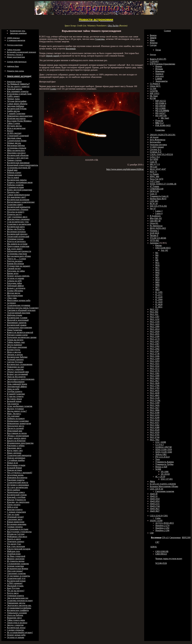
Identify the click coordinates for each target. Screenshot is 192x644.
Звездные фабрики (16, 106)
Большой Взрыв (14, 468)
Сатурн (153, 45)
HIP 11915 (154, 93)
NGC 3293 (155, 361)
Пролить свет (13, 192)
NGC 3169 (155, 358)
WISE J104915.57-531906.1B (163, 184)
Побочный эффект (15, 286)
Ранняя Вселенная (15, 264)
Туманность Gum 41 (159, 196)
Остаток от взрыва (16, 278)
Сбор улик (12, 298)
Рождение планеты (16, 480)
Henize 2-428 (161, 467)
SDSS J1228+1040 (164, 452)
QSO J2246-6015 (163, 248)
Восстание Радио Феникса (19, 121)
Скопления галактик (165, 491)
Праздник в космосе (16, 153)
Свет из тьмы (13, 514)
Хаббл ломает (13, 96)
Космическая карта (16, 227)
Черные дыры (13, 99)
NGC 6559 (155, 432)
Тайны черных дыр (16, 342)
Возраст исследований (17, 374)
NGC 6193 (155, 415)
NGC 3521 (155, 363)
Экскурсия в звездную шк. (19, 605)
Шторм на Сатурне (16, 534)
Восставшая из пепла (17, 433)
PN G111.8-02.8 (162, 457)
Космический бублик (17, 109)
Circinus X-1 (155, 149)
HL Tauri (154, 96)
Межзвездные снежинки (18, 219)
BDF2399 (186, 537)
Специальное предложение (19, 327)
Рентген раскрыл (15, 261)
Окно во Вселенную (16, 377)
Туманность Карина (164, 462)
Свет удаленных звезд (17, 217)
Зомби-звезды (13, 111)
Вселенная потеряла (16, 232)
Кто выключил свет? (16, 197)
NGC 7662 (155, 440)
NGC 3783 (155, 388)
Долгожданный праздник (19, 313)
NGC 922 (154, 314)
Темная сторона (14, 160)
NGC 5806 (155, 410)
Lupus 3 (159, 211)
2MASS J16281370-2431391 (163, 135)
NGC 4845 (155, 395)
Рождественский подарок (19, 549)
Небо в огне (13, 507)
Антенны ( (155, 243)
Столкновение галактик (18, 564)
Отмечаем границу (16, 541)
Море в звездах (14, 352)
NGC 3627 (155, 381)
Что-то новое (13, 177)
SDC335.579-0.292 (158, 206)
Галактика (100, 39)
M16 (157, 265)
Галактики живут (15, 204)
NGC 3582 (155, 373)
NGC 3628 (155, 383)
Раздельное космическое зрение (22, 337)
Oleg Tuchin (113, 26)
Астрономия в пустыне (18, 529)
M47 (157, 275)
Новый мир (12, 170)
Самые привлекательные (18, 195)
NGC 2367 (155, 344)
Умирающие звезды (16, 603)
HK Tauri (165, 118)
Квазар (158, 245)
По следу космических (17, 487)
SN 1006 (165, 472)
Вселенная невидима (17, 524)
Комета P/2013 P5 (158, 59)
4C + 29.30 (160, 477)
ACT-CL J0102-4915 (164, 523)
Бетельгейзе (155, 142)
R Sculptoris (155, 216)
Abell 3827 (155, 511)
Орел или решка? (15, 571)
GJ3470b (154, 91)
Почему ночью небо (16, 635)
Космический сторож (17, 495)
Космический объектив (18, 155)
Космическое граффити (18, 610)
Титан (158, 50)
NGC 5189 (155, 403)
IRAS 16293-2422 (158, 228)
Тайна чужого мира (16, 620)
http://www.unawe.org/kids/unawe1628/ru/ (125, 169)
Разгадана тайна (14, 283)
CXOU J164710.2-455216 (161, 154)
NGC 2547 (155, 351)
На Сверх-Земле (14, 399)
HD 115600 (160, 108)
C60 (152, 533)
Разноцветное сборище (18, 209)
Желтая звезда (14, 293)
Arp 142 (164, 250)
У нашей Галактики (16, 113)
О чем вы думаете (15, 396)
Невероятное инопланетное (20, 116)
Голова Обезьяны (15, 291)
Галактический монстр (18, 482)
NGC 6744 (155, 437)
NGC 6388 (155, 427)
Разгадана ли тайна (16, 271)
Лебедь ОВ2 (161, 454)
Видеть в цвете (14, 539)
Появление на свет (16, 367)
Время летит (13, 273)
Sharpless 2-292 (162, 528)
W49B (158, 469)
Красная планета (15, 509)
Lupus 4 (159, 213)
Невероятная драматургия (19, 423)
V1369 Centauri (157, 147)
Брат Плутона (13, 588)
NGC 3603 (155, 378)
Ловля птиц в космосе (17, 623)
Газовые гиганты (15, 527)
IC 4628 (159, 304)
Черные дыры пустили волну (169, 559)
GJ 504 (153, 88)
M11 (157, 263)
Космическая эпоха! (16, 628)
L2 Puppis (154, 174)
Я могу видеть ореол (17, 438)
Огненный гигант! (15, 517)
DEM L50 (154, 191)
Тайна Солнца (13, 123)
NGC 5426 (155, 405)
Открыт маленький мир (18, 372)
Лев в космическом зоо (18, 598)
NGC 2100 (155, 336)
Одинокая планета (15, 596)
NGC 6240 (155, 418)
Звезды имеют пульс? (17, 411)
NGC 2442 (155, 349)
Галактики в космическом (19, 224)
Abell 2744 (155, 506)
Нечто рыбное (14, 490)
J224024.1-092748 (163, 447)
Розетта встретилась (16, 241)
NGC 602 (154, 312)
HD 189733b (161, 116)
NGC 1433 (155, 324)
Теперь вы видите (15, 340)
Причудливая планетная (18, 246)
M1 (157, 253)
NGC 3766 (155, 386)
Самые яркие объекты (17, 104)
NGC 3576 (155, 371)
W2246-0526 (161, 563)
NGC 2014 (155, 329)
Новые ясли (12, 463)
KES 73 (153, 172)
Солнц (53, 89)
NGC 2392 (155, 346)
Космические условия (17, 318)
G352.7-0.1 (155, 157)
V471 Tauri (155, 181)
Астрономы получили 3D (19, 168)
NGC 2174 (155, 339)
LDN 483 (154, 201)
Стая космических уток (18, 222)
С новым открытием (16, 512)
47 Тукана (154, 186)
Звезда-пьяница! (15, 345)
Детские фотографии (17, 101)
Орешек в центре (15, 355)
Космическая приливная (18, 163)
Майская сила (13, 551)
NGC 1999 (155, 327)
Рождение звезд (14, 448)
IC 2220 (159, 297)
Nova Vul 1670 (156, 179)
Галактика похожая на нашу (20, 600)
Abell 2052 (155, 501)
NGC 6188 (155, 413)
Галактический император (19, 455)
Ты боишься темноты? (18, 84)
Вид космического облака (19, 256)
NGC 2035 (155, 334)
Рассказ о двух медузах (18, 158)
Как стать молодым (16, 546)
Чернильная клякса (16, 492)
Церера (159, 66)
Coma (158, 518)
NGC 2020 (155, 331)
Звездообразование (16, 382)
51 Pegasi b (155, 84)
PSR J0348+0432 (163, 125)
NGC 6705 (155, 435)
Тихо (157, 459)
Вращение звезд (14, 618)
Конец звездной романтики (20, 190)
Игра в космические (16, 128)
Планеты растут (14, 214)
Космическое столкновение (20, 364)
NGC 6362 (155, 425)
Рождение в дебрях (16, 446)
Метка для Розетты (16, 229)
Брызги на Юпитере (16, 441)
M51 (157, 277)
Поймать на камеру (16, 418)
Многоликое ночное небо (19, 300)
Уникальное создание (17, 613)
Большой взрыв (14, 401)
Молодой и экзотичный (18, 320)
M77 (157, 287)
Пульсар (159, 120)
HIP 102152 (161, 101)
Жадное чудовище (15, 409)
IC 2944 (159, 299)
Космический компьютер (19, 207)
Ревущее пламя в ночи (17, 335)
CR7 (157, 542)
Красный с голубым (16, 497)
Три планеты (13, 404)
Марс (152, 40)
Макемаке (160, 71)
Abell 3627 (155, 509)
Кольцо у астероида (16, 288)
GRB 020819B (162, 551)
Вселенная (71, 49)
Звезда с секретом (15, 369)
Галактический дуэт (16, 578)
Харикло (159, 74)
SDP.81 (154, 547)
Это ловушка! (13, 416)
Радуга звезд (13, 593)
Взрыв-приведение (16, 522)
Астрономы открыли (17, 148)
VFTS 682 (154, 240)
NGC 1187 (154, 317)
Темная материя (14, 175)
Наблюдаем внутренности (19, 251)
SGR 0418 (154, 233)
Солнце (167, 31)
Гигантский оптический (18, 236)
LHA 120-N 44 (156, 489)
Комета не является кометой (20, 332)
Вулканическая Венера (18, 569)
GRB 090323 (161, 554)
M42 (157, 272)
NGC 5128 (155, 398)
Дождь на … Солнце (16, 259)
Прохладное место (16, 426)
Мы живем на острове (17, 244)
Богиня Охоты (14, 350)
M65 (157, 282)
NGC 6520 (155, 430)
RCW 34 (154, 204)
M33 (157, 270)
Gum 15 (153, 194)
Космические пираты (17, 180)
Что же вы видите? (16, 591)
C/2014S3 (154, 61)
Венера (153, 35)
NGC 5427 (155, 408)
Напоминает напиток (17, 323)
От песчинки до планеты (18, 576)
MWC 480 (154, 176)
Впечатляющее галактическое (21, 202)
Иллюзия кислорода (16, 118)
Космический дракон (17, 325)
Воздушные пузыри (16, 465)
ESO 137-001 (167, 479)
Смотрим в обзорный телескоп (21, 310)
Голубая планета (15, 391)
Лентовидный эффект (17, 386)
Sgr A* (153, 208)
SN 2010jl (165, 474)
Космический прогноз (17, 234)
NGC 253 (154, 309)
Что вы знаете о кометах (18, 86)
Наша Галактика (15, 330)
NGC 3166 (155, 356)
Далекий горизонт (15, 359)
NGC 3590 (155, 376)
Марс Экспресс (14, 414)
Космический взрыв (16, 581)
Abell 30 (154, 494)
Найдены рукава (15, 315)
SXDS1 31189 (156, 521)
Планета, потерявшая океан (20, 182)
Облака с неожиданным (18, 436)
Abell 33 (154, 496)
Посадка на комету (16, 212)
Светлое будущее (15, 362)
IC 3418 (159, 302)
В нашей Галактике (16, 394)
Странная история (15, 187)
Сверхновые (175, 537)
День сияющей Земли (17, 384)
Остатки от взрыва (16, 637)
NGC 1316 (155, 322)
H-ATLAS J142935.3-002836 (163, 484)
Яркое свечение (14, 453)
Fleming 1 (154, 231)
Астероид (11, 303)
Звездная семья (14, 138)
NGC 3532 (155, 366)
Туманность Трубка (164, 464)
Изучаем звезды (14, 126)
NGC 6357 (155, 422)
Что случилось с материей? (20, 473)
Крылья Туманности (16, 500)
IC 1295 (159, 292)
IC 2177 (159, 295)
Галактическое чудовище (19, 305)
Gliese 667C (155, 86)
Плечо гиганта (14, 505)
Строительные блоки (17, 141)
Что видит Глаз (14, 544)
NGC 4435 (155, 390)
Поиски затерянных (16, 458)
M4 (157, 255)
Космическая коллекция (18, 200)
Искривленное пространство (20, 443)
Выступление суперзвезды (19, 532)
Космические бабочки (17, 357)
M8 (157, 260)
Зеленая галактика (15, 566)
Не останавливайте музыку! (20, 632)
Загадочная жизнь (15, 475)
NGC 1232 (155, 319)
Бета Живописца (157, 140)
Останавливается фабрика (19, 608)
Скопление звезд (15, 519)
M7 (157, 258)
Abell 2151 (155, 504)
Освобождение (14, 554)
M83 (157, 290)
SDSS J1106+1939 (164, 449)
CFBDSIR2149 (157, 189)
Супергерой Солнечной (18, 136)
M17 (157, 267)
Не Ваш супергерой (16, 556)
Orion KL (154, 223)
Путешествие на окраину (19, 266)
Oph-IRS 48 (155, 221)
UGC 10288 (161, 442)
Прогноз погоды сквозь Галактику (23, 308)
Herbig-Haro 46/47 (158, 199)
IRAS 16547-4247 (158, 169)
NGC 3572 (155, 368)
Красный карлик (15, 89)
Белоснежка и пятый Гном (19, 94)
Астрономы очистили (17, 254)
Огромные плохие (15, 239)
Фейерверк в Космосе (17, 537)
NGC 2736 (155, 354)
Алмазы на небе (14, 281)
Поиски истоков (14, 470)
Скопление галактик (16, 573)
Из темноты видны (16, 561)
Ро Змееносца (156, 226)
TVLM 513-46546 (158, 238)
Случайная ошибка (16, 460)
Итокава (159, 69)
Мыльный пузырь (15, 586)
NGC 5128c (155, 400)
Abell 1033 (155, 499)
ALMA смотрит (14, 133)
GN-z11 (165, 537)
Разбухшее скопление (17, 347)
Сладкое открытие (16, 630)
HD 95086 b (161, 103)
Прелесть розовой (15, 428)
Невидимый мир (15, 431)
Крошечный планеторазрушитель (22, 165)
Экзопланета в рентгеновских (21, 379)
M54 (157, 280)
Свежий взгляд (14, 268)
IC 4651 (159, 307)
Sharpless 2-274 (162, 525)
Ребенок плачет (14, 173)
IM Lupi (153, 167)
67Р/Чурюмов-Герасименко (162, 64)
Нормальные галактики (18, 421)
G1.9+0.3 (159, 445)
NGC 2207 (155, 341)
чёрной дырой (52, 56)
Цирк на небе (13, 389)
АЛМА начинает (15, 583)
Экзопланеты (161, 81)
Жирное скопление (16, 559)
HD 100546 (160, 106)
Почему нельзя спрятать (18, 276)
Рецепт (10, 131)
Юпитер (154, 43)
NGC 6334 (155, 420)
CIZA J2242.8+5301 (159, 516)
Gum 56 (153, 162)
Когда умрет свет (15, 450)
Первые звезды (14, 143)
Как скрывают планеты (18, 91)
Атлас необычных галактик (20, 406)
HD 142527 (160, 113)
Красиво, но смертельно (18, 502)
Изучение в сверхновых (18, 485)
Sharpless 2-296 (162, 530)
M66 (157, 285)
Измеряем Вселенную (17, 478)
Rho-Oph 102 (156, 218)
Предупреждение (15, 295)
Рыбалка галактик (15, 185)
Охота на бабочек (15, 615)
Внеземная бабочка (16, 145)
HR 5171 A (155, 164)
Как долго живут (15, 249)
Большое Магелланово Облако (164, 486)
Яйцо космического (16, 150)
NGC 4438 (155, 393)
